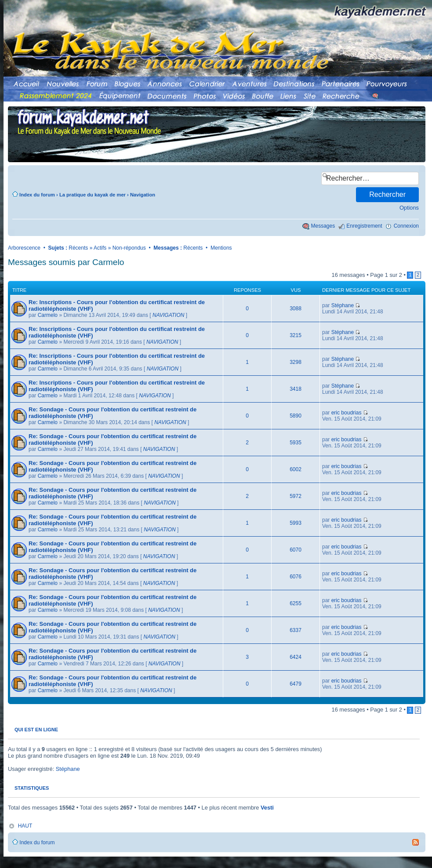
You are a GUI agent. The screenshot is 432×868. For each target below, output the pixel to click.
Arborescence (24, 248)
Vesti (267, 808)
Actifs (100, 248)
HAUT (25, 826)
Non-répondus (129, 248)
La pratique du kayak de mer (93, 195)
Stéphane (343, 305)
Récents (78, 248)
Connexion (406, 226)
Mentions (221, 248)
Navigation (143, 195)
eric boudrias (347, 413)
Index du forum (37, 195)
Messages (323, 226)
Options (409, 208)
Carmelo (48, 315)
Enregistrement (364, 226)
